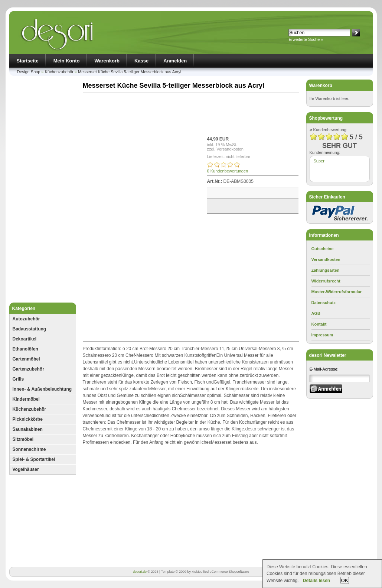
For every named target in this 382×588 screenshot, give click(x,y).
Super (319, 161)
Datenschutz (324, 303)
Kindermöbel (26, 399)
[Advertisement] (43, 191)
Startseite (28, 61)
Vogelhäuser (26, 469)
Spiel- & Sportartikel (34, 459)
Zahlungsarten (326, 270)
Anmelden (175, 61)
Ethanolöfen (25, 349)
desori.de (140, 572)
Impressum (322, 335)
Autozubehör (26, 319)
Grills (18, 379)
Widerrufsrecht (326, 281)
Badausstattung (30, 329)
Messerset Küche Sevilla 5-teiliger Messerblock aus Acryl (130, 72)
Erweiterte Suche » (306, 39)
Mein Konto (67, 61)
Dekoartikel (25, 339)
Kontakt (319, 324)
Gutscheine (323, 249)
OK (345, 580)
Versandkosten (230, 149)
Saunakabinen (28, 429)
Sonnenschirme (29, 449)
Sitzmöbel (23, 439)
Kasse (141, 61)
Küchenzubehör (59, 72)
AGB (316, 313)
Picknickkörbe (28, 419)
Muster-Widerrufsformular (337, 292)
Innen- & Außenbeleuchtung (42, 389)
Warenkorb (107, 61)
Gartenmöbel (26, 359)
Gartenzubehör (28, 369)
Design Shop (29, 72)
